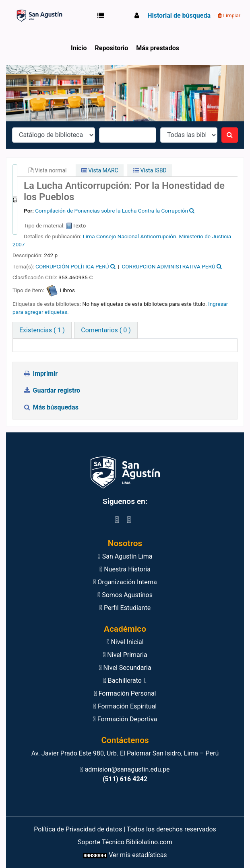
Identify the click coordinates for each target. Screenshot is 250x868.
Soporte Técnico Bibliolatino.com (125, 842)
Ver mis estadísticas (138, 855)
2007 (19, 244)
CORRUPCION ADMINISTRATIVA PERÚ (168, 266)
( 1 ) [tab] (42, 330)
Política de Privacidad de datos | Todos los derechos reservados (125, 829)
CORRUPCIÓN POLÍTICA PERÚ (72, 266)
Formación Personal (125, 693)
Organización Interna (125, 582)
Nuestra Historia (125, 569)
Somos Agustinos (125, 595)
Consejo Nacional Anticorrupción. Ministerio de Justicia (164, 236)
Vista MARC (100, 170)
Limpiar (229, 15)
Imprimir (40, 374)
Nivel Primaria (125, 655)
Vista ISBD (150, 170)
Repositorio (112, 48)
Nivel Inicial (125, 642)
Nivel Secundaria (125, 668)
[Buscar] (230, 135)
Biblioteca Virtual (34, 16)
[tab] (106, 330)
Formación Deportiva (125, 719)
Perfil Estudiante (125, 608)
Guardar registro (52, 390)
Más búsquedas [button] (52, 407)
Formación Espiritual (125, 706)
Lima (89, 236)
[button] (102, 16)
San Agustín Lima (125, 556)
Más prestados (158, 48)
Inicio (79, 48)
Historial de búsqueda (179, 15)
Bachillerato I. (125, 681)
